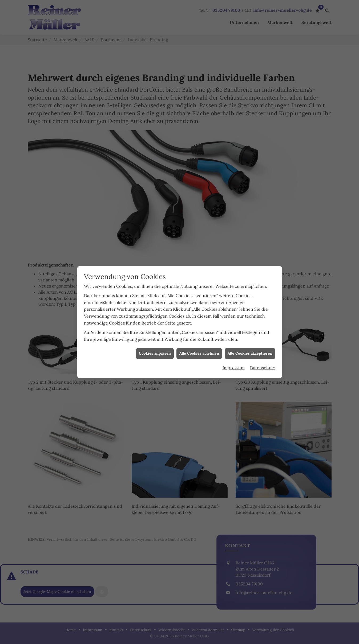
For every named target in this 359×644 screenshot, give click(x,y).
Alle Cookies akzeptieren (250, 198)
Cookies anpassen (155, 198)
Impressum (234, 212)
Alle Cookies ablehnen (199, 198)
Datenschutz (263, 212)
